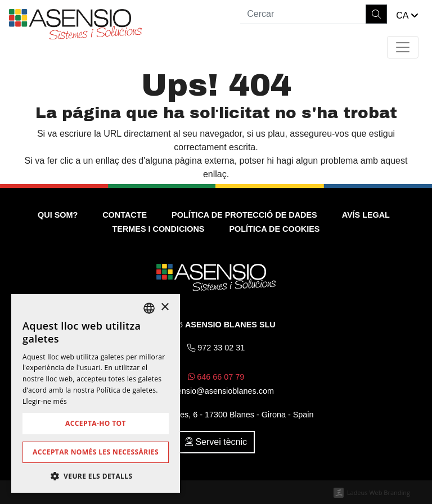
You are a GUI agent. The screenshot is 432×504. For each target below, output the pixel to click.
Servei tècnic (216, 442)
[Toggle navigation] (403, 47)
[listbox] (149, 308)
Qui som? (58, 215)
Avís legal (366, 215)
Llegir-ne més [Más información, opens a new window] (45, 401)
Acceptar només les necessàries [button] (96, 452)
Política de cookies (274, 229)
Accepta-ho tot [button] (96, 423)
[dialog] (96, 393)
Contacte (125, 215)
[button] (407, 16)
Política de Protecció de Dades (244, 215)
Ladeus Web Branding (379, 492)
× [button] (165, 307)
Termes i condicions (159, 229)
